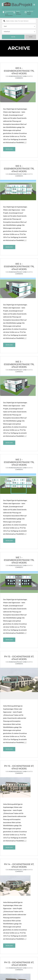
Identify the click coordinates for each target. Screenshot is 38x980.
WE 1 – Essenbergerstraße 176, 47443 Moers (19, 560)
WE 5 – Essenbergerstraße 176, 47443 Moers (19, 169)
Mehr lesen (9, 149)
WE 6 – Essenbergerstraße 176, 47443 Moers (19, 71)
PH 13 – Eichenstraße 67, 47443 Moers (19, 933)
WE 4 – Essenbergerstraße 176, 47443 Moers (19, 266)
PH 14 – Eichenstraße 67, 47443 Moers (19, 835)
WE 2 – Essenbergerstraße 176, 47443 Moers (19, 462)
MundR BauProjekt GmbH (18, 76)
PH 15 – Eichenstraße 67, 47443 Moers (19, 658)
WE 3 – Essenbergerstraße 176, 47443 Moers (19, 364)
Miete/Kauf (7, 32)
